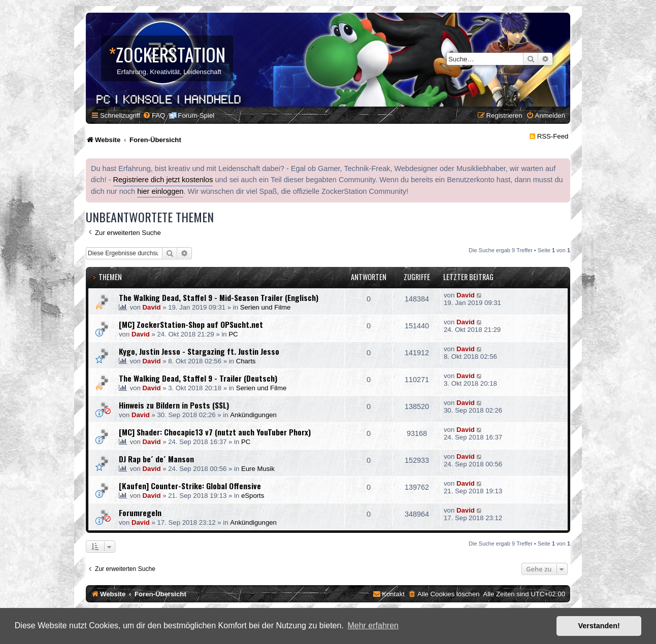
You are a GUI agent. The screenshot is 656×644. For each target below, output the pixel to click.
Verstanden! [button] (599, 626)
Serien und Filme (266, 307)
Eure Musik (258, 469)
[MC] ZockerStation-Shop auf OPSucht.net (191, 324)
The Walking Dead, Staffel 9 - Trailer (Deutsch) (198, 378)
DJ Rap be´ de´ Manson (156, 459)
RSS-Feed (553, 136)
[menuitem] (154, 115)
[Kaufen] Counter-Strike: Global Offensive (190, 486)
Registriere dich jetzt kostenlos (163, 180)
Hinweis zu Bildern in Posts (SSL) (174, 405)
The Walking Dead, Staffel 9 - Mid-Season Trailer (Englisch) (219, 297)
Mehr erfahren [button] (373, 625)
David (152, 307)
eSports (253, 496)
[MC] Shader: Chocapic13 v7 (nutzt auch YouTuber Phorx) (215, 432)
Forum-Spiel (196, 115)
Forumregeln (140, 513)
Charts (246, 361)
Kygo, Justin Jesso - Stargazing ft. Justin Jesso (199, 351)
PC (233, 334)
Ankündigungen (253, 415)
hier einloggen (160, 191)
